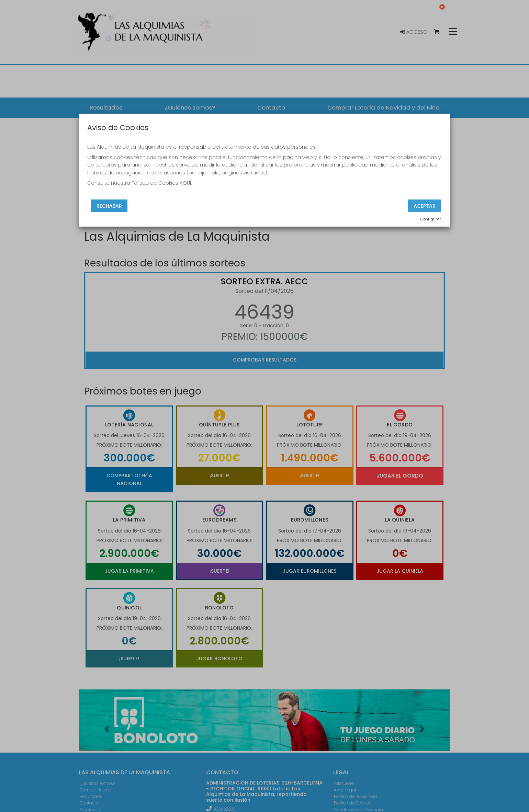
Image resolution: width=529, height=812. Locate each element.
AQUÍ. (186, 183)
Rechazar (109, 206)
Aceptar (425, 206)
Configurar (431, 219)
